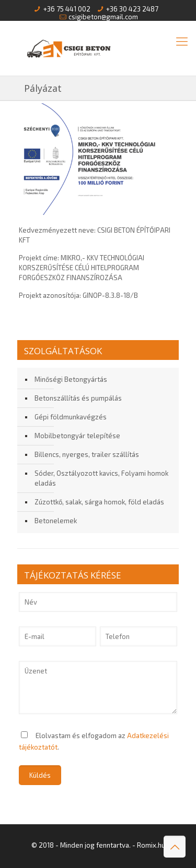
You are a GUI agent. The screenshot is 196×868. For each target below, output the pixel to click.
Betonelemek (56, 521)
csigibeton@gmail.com (103, 17)
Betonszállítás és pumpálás (78, 398)
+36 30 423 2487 (132, 9)
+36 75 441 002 (67, 9)
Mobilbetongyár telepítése (77, 436)
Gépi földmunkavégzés (71, 417)
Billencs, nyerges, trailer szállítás (87, 454)
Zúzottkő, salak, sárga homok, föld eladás (99, 502)
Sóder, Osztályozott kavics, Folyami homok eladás (101, 478)
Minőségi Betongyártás (71, 379)
